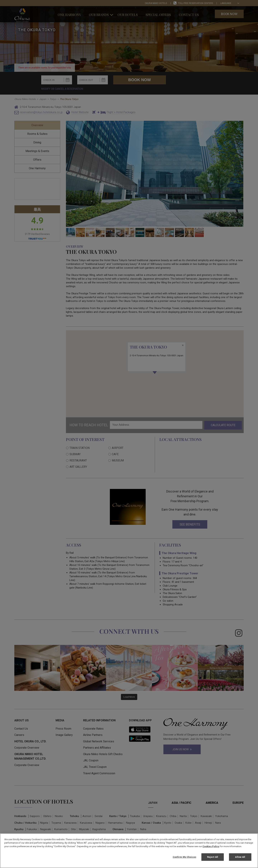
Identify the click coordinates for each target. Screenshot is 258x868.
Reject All (213, 857)
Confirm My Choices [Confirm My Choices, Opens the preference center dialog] (184, 857)
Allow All (240, 857)
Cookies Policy (211, 846)
